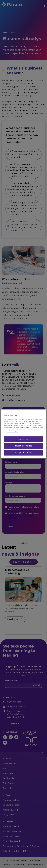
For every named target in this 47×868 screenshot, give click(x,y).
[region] (23, 434)
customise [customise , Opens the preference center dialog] (23, 439)
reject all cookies (23, 446)
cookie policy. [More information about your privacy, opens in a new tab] (12, 432)
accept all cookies (23, 453)
